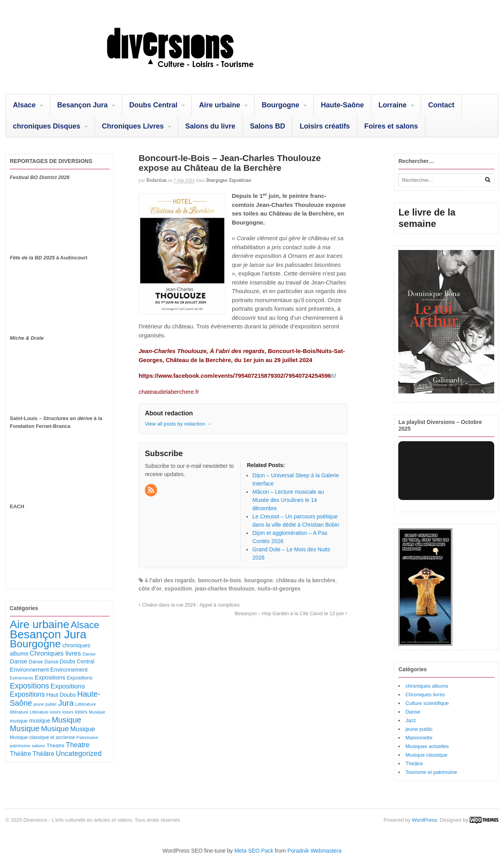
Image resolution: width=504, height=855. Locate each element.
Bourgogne (280, 105)
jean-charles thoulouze (225, 589)
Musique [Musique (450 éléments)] (66, 720)
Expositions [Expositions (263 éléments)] (68, 686)
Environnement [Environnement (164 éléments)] (29, 670)
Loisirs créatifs (325, 126)
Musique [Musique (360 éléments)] (55, 729)
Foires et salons (391, 126)
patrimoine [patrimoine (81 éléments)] (20, 746)
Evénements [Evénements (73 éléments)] (22, 678)
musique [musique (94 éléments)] (19, 721)
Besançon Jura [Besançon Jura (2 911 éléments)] (48, 634)
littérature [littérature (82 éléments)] (19, 712)
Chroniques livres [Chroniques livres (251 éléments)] (55, 653)
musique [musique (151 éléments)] (40, 721)
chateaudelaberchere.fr (169, 392)
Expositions (240, 180)
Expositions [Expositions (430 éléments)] (29, 686)
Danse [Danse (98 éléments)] (51, 662)
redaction (156, 180)
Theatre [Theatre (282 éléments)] (78, 745)
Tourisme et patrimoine (431, 772)
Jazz (411, 720)
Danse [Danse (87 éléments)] (89, 654)
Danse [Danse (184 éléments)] (19, 661)
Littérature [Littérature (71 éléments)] (39, 712)
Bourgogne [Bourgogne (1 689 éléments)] (35, 644)
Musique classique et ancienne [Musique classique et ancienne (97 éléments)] (42, 737)
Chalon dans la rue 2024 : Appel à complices (189, 605)
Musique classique (426, 755)
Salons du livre (210, 126)
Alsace (24, 105)
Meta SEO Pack (254, 851)
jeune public (419, 729)
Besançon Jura (82, 105)
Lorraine (392, 105)
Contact (441, 105)
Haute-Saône (342, 105)
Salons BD (267, 126)
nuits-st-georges (279, 589)
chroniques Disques (47, 126)
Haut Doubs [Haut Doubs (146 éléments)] (61, 695)
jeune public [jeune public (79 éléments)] (45, 704)
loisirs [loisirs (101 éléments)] (81, 712)
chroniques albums (427, 686)
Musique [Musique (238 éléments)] (82, 729)
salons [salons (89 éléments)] (38, 745)
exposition (178, 589)
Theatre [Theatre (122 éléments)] (56, 745)
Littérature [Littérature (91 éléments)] (86, 704)
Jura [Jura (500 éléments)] (66, 703)
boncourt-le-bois (219, 580)
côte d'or (150, 589)
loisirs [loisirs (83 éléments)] (68, 712)
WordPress (425, 820)
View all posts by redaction (178, 424)
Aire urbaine (219, 105)
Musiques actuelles (427, 746)
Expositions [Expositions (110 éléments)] (79, 678)
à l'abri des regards (170, 580)
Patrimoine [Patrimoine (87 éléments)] (87, 737)
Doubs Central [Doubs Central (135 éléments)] (77, 661)
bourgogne (259, 580)
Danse (413, 712)
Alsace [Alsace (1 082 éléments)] (85, 625)
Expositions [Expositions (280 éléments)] (27, 694)
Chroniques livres (425, 695)
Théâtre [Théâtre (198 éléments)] (20, 754)
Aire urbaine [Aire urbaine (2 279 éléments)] (40, 624)
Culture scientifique (427, 703)
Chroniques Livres (133, 126)
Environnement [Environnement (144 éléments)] (69, 670)
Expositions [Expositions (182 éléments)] (50, 677)
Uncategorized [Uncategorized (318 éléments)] (79, 754)
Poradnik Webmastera (314, 851)
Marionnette (419, 738)
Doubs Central (153, 105)
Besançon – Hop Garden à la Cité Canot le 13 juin (291, 614)
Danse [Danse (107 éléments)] (36, 662)
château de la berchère (306, 580)
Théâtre (414, 764)
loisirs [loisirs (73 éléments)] (56, 712)
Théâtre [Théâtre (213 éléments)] (43, 754)
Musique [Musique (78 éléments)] (97, 712)
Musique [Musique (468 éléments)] (25, 728)
